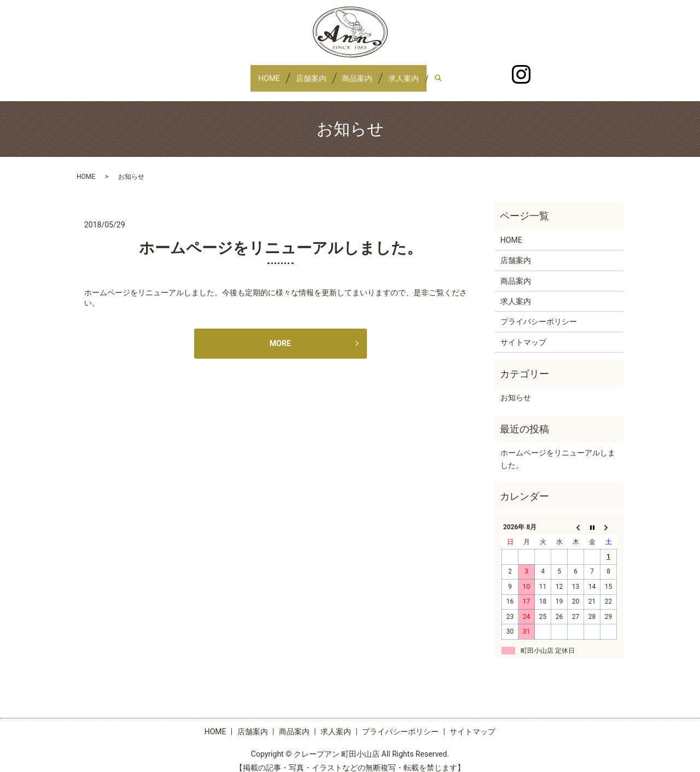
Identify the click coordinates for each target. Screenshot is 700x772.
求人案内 (415, 73)
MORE (280, 333)
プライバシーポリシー (539, 311)
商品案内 (361, 73)
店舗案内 (307, 73)
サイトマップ (523, 332)
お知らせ (516, 387)
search (459, 73)
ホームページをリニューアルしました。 (281, 238)
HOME (258, 73)
